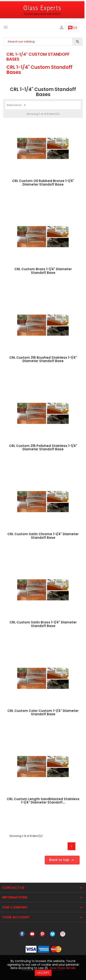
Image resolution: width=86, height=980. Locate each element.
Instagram (63, 934)
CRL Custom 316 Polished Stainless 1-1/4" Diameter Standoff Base (43, 448)
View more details (62, 968)
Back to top (62, 860)
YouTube (32, 934)
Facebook (22, 934)
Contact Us (13, 888)
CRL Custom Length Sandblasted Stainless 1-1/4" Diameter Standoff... (43, 801)
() (72, 29)
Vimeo (53, 934)
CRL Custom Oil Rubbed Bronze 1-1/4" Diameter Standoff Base (43, 183)
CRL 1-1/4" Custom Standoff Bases (38, 57)
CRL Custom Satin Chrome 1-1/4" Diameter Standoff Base (43, 536)
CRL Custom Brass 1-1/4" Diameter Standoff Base (43, 271)
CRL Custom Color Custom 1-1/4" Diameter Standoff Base (43, 713)
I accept (43, 973)
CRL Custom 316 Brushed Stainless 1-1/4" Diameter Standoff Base (43, 359)
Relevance (17, 105)
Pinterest (42, 934)
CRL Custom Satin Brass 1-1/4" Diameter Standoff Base (43, 624)
